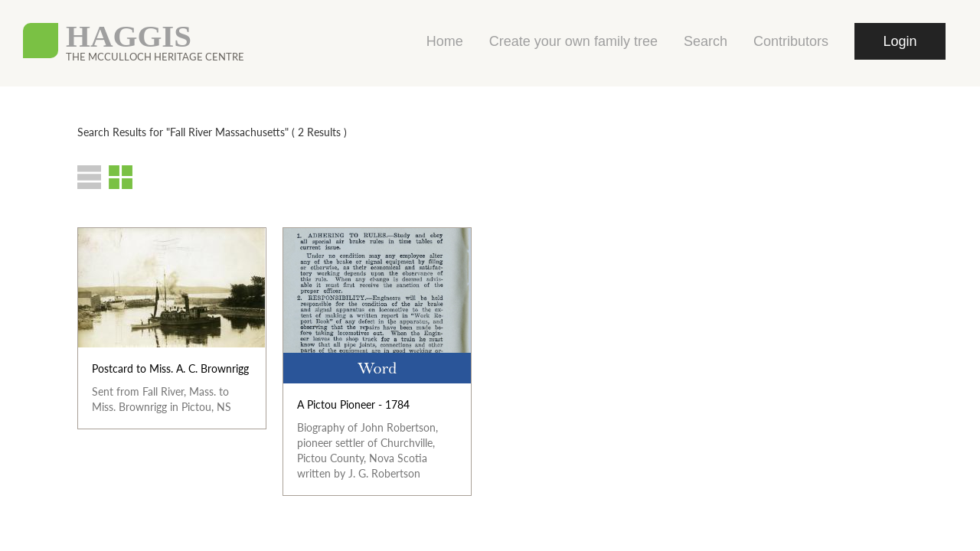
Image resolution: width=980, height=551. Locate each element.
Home (445, 41)
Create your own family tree (573, 41)
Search (706, 41)
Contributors (791, 41)
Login (900, 41)
